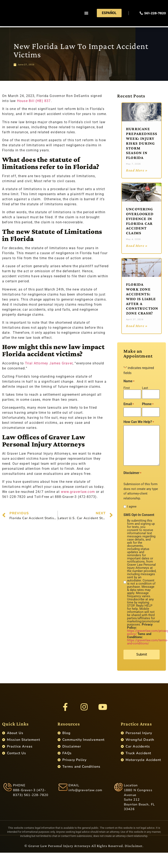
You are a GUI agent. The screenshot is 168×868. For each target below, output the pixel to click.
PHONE (19, 787)
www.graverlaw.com (78, 492)
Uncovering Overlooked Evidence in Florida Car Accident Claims (140, 221)
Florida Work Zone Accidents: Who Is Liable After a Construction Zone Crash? (142, 299)
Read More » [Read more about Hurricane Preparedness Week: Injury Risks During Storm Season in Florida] (137, 170)
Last (145, 388)
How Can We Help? (139, 420)
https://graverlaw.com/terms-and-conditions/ (147, 640)
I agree (132, 505)
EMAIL (74, 787)
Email (129, 403)
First (127, 388)
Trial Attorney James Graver (49, 363)
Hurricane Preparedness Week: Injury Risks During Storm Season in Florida (142, 143)
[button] (86, 14)
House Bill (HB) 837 (34, 101)
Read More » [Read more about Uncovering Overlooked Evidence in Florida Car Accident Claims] (137, 246)
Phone (148, 403)
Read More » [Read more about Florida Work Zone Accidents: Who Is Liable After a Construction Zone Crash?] (137, 326)
